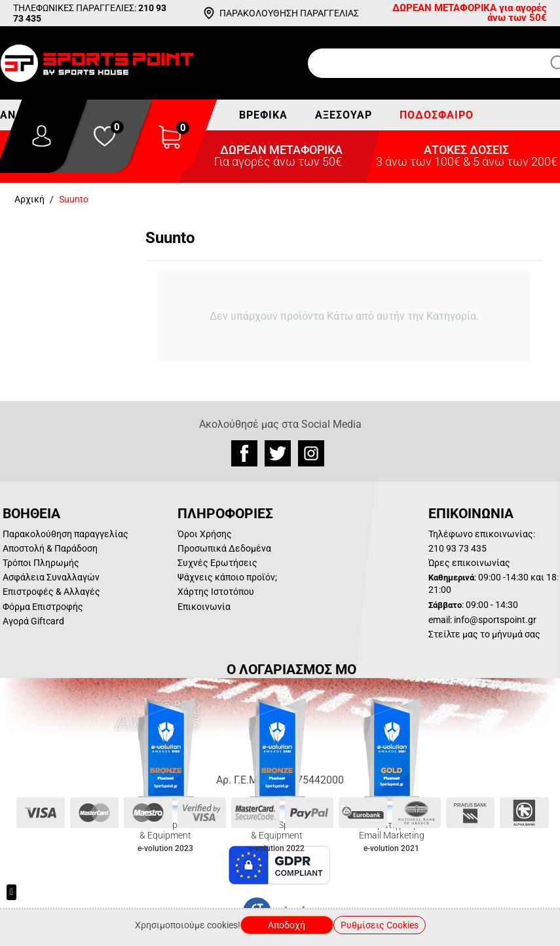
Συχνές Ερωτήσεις (217, 563)
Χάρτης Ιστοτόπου (216, 592)
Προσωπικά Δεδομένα (224, 548)
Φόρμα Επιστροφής (43, 607)
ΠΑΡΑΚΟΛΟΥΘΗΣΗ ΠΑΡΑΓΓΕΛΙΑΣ (289, 13)
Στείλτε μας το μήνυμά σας (484, 634)
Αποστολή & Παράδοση (50, 548)
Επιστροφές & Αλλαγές (51, 592)
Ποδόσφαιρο (437, 115)
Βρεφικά (263, 115)
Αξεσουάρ (344, 115)
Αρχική (29, 199)
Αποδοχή (287, 925)
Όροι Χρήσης (205, 534)
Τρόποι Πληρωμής (41, 563)
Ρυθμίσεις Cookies (380, 925)
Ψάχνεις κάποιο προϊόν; (227, 577)
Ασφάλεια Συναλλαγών (51, 577)
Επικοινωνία (204, 607)
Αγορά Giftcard (33, 621)
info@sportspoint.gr (495, 620)
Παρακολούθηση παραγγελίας (65, 534)
